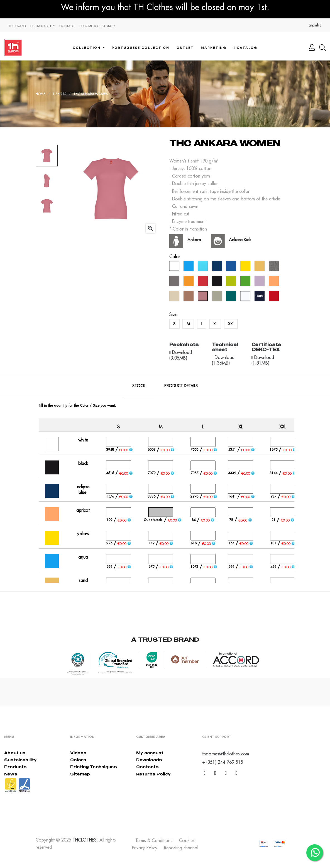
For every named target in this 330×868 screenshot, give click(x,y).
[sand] (260, 267)
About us (15, 753)
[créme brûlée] (175, 297)
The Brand (17, 26)
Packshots (184, 345)
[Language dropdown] (315, 25)
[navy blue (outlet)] (260, 297)
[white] (175, 267)
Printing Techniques (94, 767)
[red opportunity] (274, 297)
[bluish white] (246, 297)
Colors (78, 760)
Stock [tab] (139, 386)
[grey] (175, 282)
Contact (67, 26)
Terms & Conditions (154, 840)
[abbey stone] (218, 297)
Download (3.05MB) (181, 355)
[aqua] (189, 267)
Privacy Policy (145, 848)
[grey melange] (274, 267)
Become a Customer (97, 26)
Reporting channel (181, 848)
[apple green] (232, 282)
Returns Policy (153, 774)
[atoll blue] (203, 267)
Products (15, 767)
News (11, 774)
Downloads (149, 760)
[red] (203, 282)
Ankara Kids (240, 240)
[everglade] (232, 297)
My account (150, 753)
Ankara (194, 240)
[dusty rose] (203, 297)
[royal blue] (232, 267)
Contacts (147, 767)
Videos (78, 753)
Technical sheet (225, 347)
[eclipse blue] (218, 267)
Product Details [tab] (181, 386)
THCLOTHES (85, 840)
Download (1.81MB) (263, 360)
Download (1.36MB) (223, 360)
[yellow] (246, 267)
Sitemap (80, 774)
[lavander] (260, 282)
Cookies (187, 840)
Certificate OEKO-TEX (266, 347)
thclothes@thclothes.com (226, 754)
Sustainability (43, 26)
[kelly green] (246, 282)
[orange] (189, 282)
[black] (218, 282)
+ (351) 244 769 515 (223, 762)
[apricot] (274, 282)
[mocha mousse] (189, 297)
